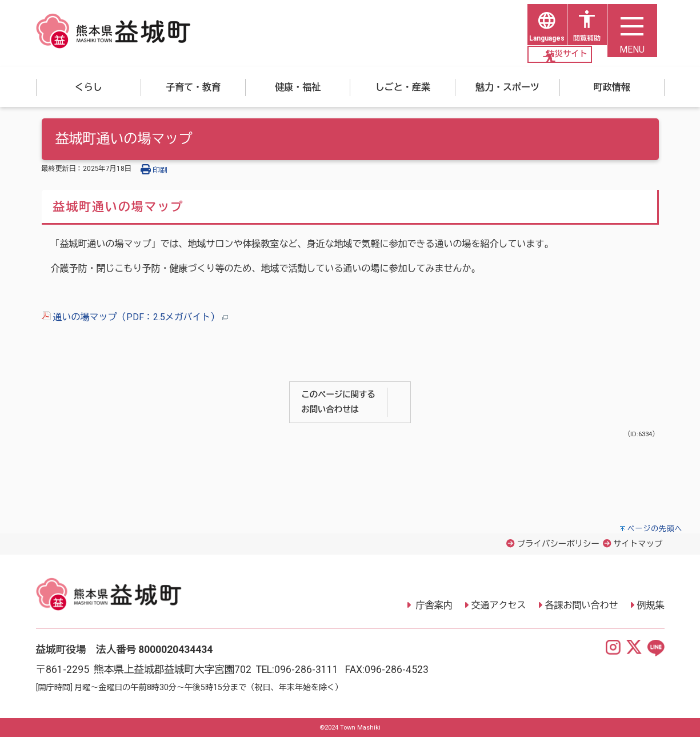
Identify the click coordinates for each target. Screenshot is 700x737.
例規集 (651, 605)
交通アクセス (499, 605)
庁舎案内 (433, 605)
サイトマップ (638, 544)
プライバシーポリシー (558, 544)
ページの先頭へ (655, 529)
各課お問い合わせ (582, 605)
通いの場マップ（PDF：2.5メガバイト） (135, 318)
